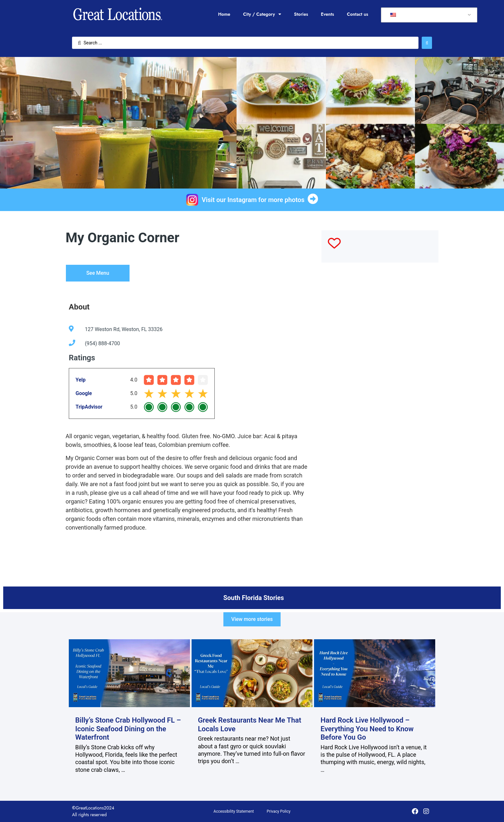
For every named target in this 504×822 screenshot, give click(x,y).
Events (327, 14)
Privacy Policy (279, 811)
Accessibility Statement (234, 811)
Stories (301, 14)
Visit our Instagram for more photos (253, 200)
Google (84, 393)
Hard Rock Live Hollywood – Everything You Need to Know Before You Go (367, 729)
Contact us (357, 14)
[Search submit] (427, 43)
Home (224, 14)
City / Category (262, 14)
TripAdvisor (89, 407)
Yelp (81, 380)
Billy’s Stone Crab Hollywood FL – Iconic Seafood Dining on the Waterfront (128, 729)
